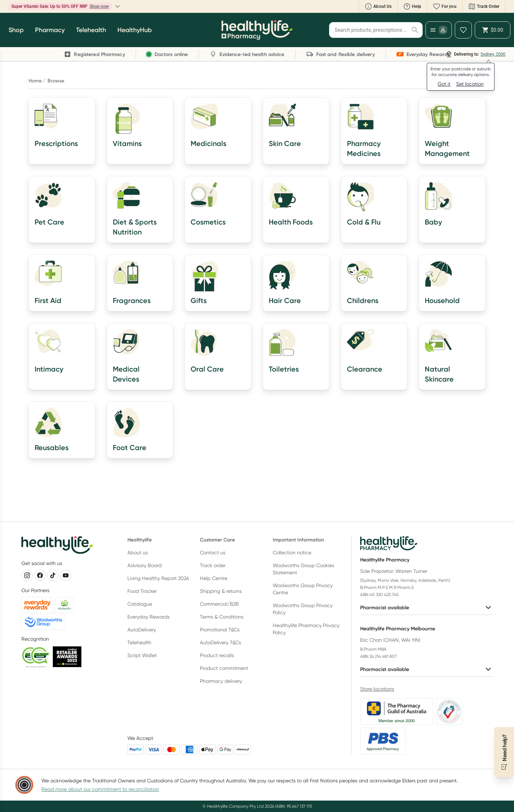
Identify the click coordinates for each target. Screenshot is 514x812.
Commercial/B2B (219, 604)
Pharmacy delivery (221, 681)
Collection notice (292, 553)
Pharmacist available (426, 607)
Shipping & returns (221, 591)
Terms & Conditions (222, 617)
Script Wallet (142, 655)
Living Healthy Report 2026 (158, 578)
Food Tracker (142, 591)
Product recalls (217, 655)
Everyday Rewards (148, 617)
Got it (444, 84)
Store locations (377, 689)
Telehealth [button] (91, 30)
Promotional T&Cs (220, 630)
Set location (470, 84)
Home (35, 81)
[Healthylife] (257, 30)
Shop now (99, 6)
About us (138, 553)
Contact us (213, 553)
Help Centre (214, 578)
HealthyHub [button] (135, 30)
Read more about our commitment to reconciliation (100, 789)
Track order (213, 565)
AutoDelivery (142, 630)
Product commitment (224, 668)
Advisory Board (145, 565)
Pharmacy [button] (50, 30)
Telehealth (139, 642)
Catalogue (140, 604)
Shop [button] (16, 30)
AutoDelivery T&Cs (220, 642)
